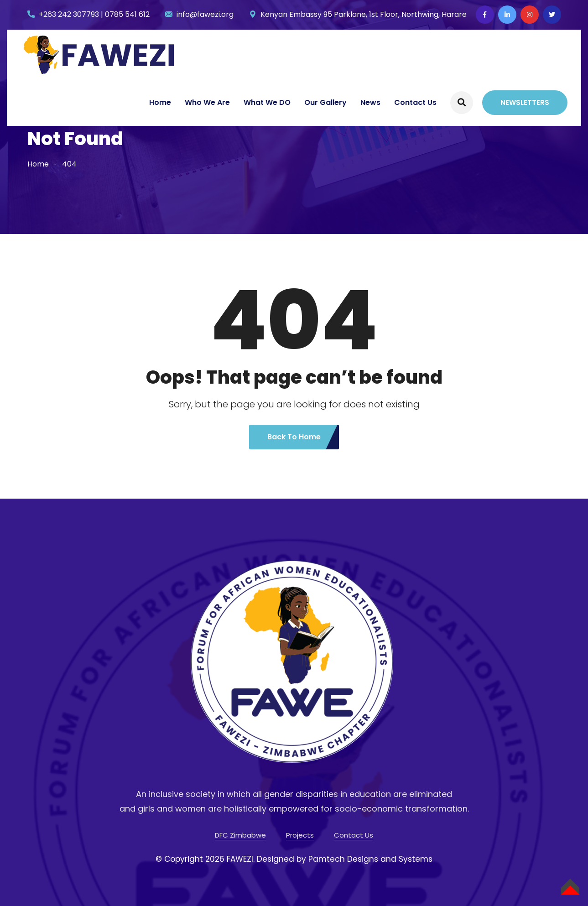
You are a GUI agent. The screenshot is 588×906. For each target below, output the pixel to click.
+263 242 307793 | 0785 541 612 (94, 14)
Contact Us (415, 102)
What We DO (267, 102)
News (370, 102)
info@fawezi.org (205, 14)
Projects (300, 835)
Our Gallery (325, 102)
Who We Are (207, 102)
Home (160, 102)
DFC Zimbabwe (240, 835)
